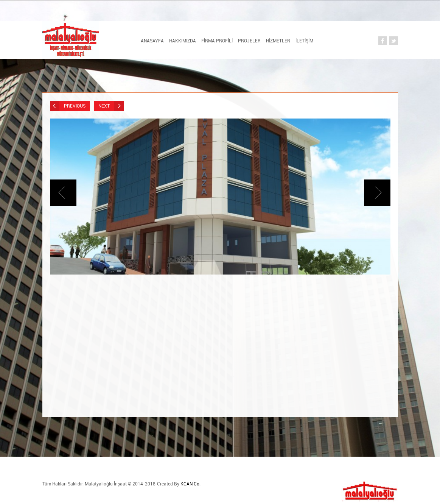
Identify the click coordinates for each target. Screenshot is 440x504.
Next (111, 106)
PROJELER (249, 41)
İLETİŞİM (304, 41)
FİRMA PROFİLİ (217, 41)
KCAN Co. (190, 484)
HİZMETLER (278, 41)
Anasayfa (152, 41)
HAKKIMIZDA (183, 41)
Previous (68, 106)
